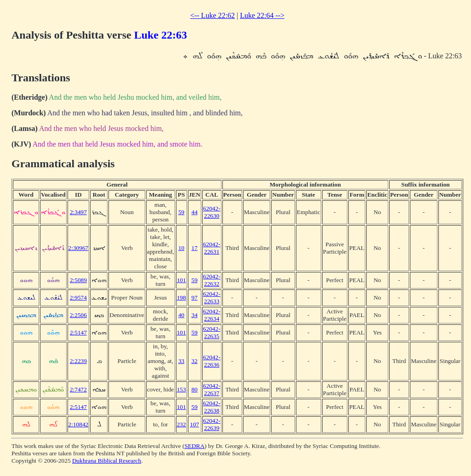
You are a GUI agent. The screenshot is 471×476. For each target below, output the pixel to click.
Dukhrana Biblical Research (107, 461)
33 (181, 361)
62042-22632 (212, 280)
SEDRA (194, 446)
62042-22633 (212, 297)
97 (195, 297)
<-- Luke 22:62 (213, 15)
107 (194, 424)
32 (195, 361)
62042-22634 (212, 315)
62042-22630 (212, 212)
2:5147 (78, 332)
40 (181, 315)
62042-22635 (212, 332)
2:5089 (78, 280)
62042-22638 (212, 407)
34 (195, 315)
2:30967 (79, 248)
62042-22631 (212, 248)
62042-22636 (212, 361)
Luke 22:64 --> (262, 15)
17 (195, 248)
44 (195, 212)
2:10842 (79, 424)
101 (182, 280)
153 (182, 389)
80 (195, 389)
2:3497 (78, 212)
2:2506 (78, 315)
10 (181, 248)
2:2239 (78, 361)
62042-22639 (212, 424)
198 (182, 297)
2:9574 (78, 297)
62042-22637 (212, 389)
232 (182, 424)
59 (181, 212)
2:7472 (78, 389)
